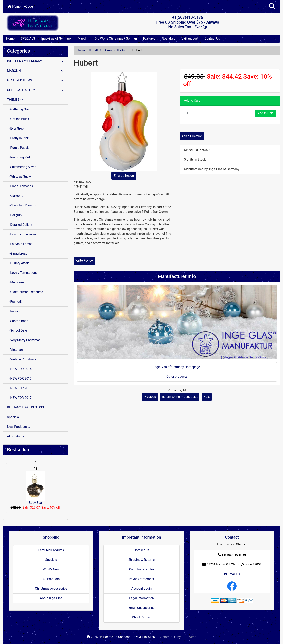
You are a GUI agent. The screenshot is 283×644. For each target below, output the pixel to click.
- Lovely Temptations (22, 273)
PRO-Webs (189, 637)
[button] (272, 7)
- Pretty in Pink (18, 138)
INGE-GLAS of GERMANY (35, 61)
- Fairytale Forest (19, 244)
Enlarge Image (124, 176)
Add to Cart (265, 113)
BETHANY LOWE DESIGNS (25, 407)
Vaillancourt (190, 39)
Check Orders (141, 617)
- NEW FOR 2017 (19, 398)
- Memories (16, 282)
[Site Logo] (49, 23)
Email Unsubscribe (141, 608)
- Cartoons (15, 196)
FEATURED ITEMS (35, 80)
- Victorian (15, 350)
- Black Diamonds (20, 186)
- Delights (14, 215)
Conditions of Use (141, 569)
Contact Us (212, 39)
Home (14, 7)
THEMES (95, 50)
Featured (149, 39)
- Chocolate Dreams (22, 205)
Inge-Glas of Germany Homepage (177, 367)
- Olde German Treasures (25, 292)
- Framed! (14, 302)
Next (207, 397)
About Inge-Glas (51, 598)
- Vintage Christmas (22, 359)
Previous (150, 397)
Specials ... (15, 417)
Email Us (232, 574)
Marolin (83, 39)
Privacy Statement (141, 579)
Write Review (84, 261)
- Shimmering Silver (21, 167)
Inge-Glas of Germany (56, 39)
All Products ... (17, 436)
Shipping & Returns (142, 560)
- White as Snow (19, 177)
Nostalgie (168, 39)
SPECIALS (28, 39)
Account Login (142, 589)
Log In (30, 7)
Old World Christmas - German (116, 39)
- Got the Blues (18, 119)
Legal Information (141, 598)
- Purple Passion (19, 148)
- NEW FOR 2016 (19, 388)
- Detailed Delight (20, 225)
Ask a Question (192, 136)
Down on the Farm (117, 50)
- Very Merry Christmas (24, 340)
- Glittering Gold (19, 109)
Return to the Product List (180, 397)
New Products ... (19, 427)
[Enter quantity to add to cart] (220, 113)
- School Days (17, 330)
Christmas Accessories (51, 589)
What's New (51, 569)
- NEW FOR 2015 (19, 379)
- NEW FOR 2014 (19, 369)
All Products (51, 579)
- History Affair (18, 263)
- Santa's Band (18, 321)
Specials (51, 560)
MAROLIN (35, 71)
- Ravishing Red (19, 157)
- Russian (14, 311)
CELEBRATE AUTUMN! (35, 90)
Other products (177, 377)
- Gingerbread (17, 253)
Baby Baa (35, 488)
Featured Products (51, 550)
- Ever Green (16, 128)
